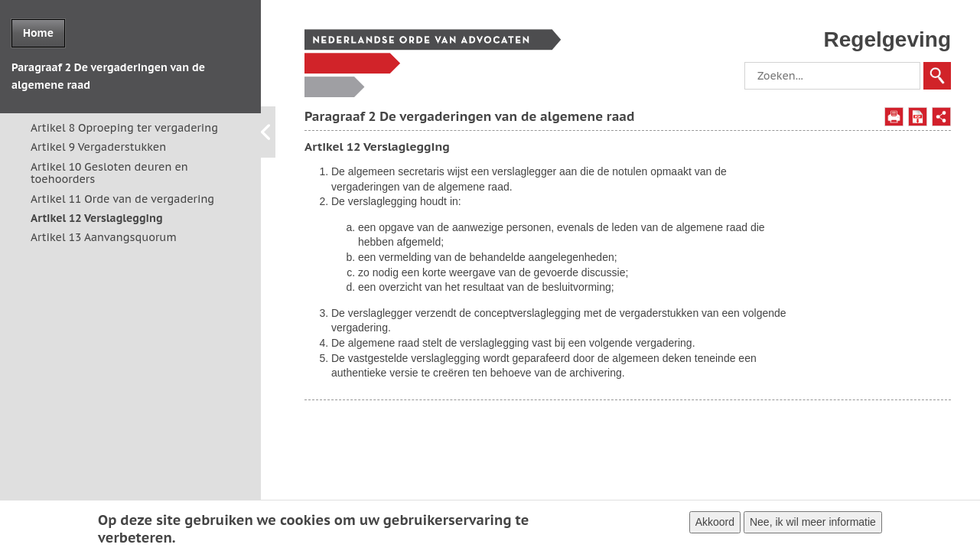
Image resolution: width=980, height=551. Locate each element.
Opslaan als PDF (918, 117)
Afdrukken (894, 117)
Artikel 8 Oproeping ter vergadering (124, 128)
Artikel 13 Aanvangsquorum (104, 237)
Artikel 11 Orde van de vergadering (122, 199)
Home (38, 33)
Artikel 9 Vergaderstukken (98, 147)
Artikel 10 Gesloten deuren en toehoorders (109, 173)
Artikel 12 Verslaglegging (97, 218)
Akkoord (715, 524)
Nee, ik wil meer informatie (813, 524)
